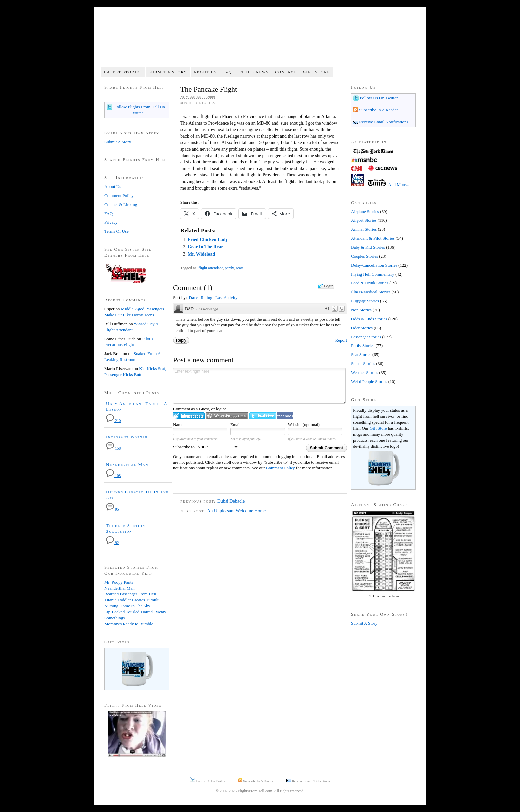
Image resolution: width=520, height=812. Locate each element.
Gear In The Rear (205, 247)
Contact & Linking (121, 204)
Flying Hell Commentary (373, 274)
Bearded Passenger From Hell (130, 594)
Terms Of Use (117, 231)
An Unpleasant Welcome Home (236, 511)
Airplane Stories (365, 211)
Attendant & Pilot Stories (373, 238)
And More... (399, 185)
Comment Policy (281, 468)
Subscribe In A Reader (378, 110)
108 (113, 476)
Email (236, 425)
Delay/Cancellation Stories (374, 265)
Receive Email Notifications (383, 122)
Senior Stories (363, 364)
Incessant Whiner (127, 437)
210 (113, 421)
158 (113, 448)
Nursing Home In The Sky (127, 606)
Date (193, 298)
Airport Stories (364, 220)
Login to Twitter (263, 416)
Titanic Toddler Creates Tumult (131, 600)
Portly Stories (199, 103)
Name (178, 425)
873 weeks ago (207, 309)
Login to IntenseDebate (189, 416)
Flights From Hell (260, 40)
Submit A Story (168, 72)
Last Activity (227, 298)
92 (113, 543)
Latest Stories (123, 72)
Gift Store (317, 72)
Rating (206, 298)
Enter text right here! (259, 386)
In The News (254, 72)
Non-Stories (361, 310)
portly (229, 268)
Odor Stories (362, 328)
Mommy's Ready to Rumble (129, 624)
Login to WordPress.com (227, 416)
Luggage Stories (365, 301)
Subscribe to (206, 447)
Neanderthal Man (127, 464)
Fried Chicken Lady (208, 240)
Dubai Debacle (231, 501)
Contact (286, 72)
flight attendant (210, 268)
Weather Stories (364, 373)
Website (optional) (304, 425)
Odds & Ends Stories (369, 319)
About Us (205, 72)
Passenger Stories (366, 337)
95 (113, 509)
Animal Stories (364, 229)
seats (240, 268)
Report (341, 340)
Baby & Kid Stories (368, 247)
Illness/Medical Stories (371, 292)
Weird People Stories (369, 381)
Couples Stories (364, 256)
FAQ (228, 72)
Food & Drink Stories (370, 283)
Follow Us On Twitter (378, 98)
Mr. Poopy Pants (119, 582)
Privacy (111, 222)
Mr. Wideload (201, 254)
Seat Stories (361, 355)
